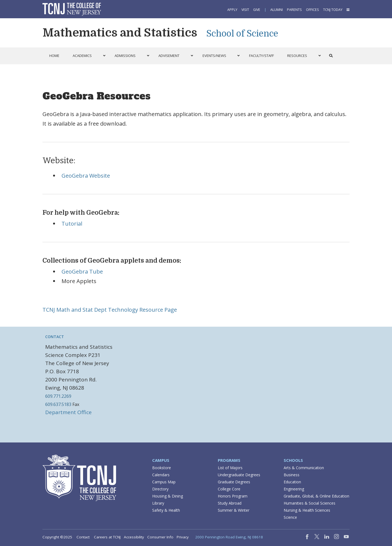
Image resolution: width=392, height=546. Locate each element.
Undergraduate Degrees (239, 475)
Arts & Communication (304, 468)
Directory (160, 489)
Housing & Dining (168, 496)
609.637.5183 (58, 404)
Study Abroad (230, 503)
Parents (294, 10)
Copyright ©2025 (57, 537)
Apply (232, 10)
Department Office (68, 412)
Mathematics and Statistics (120, 33)
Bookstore (162, 468)
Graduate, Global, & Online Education (316, 496)
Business (292, 475)
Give (257, 10)
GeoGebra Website (86, 176)
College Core (229, 489)
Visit (245, 10)
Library (158, 503)
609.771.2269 (58, 396)
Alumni (277, 10)
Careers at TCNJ (107, 537)
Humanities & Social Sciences (310, 503)
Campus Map (164, 482)
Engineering (294, 489)
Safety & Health (166, 510)
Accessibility (134, 537)
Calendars (161, 475)
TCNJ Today (333, 10)
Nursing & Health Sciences (307, 510)
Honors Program (233, 496)
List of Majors (230, 468)
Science (290, 517)
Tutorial (72, 224)
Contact (55, 337)
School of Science (242, 34)
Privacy (183, 537)
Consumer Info (160, 537)
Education (292, 482)
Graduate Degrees (234, 482)
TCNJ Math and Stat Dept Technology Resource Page (110, 310)
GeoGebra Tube (82, 272)
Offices (313, 10)
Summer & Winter (234, 510)
